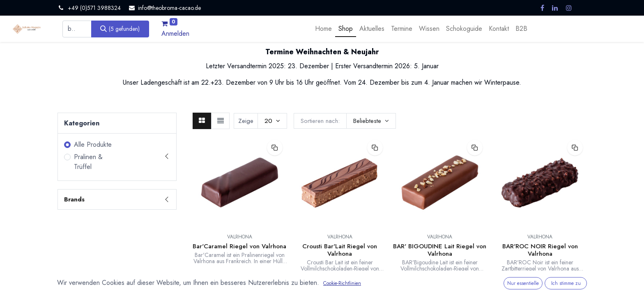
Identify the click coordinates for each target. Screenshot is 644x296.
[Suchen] (120, 29)
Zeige (246, 121)
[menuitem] (323, 29)
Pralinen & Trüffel (88, 162)
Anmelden (175, 34)
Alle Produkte (93, 145)
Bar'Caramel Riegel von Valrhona (239, 246)
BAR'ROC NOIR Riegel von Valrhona (540, 250)
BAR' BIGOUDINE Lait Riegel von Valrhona (440, 250)
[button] (371, 121)
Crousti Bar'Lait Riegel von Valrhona (340, 250)
